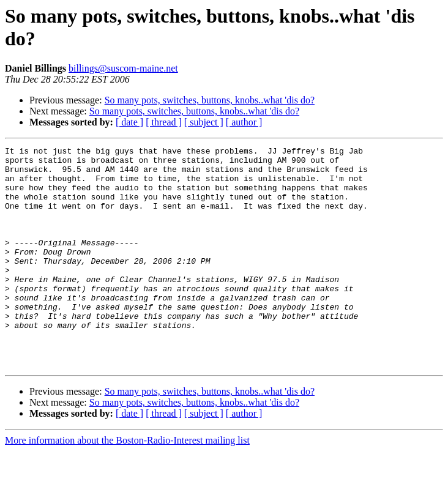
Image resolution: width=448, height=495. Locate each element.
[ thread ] (164, 122)
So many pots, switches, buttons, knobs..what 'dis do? (210, 100)
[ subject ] (204, 122)
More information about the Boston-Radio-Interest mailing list (127, 484)
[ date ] (129, 122)
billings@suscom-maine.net (123, 68)
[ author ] (244, 122)
